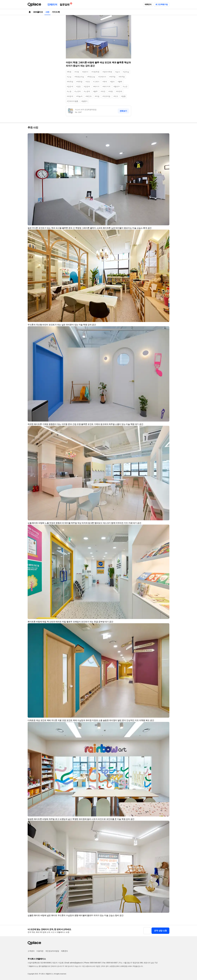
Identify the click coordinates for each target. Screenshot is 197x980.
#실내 (118, 72)
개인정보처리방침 (52, 951)
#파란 (103, 91)
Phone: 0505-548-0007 (93, 963)
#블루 (95, 91)
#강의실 (126, 72)
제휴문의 (148, 4)
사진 (47, 12)
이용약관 (40, 951)
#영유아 (85, 72)
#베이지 (96, 86)
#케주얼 (122, 77)
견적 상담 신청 (160, 931)
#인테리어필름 (73, 101)
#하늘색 (79, 96)
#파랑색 (70, 96)
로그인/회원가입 (162, 4)
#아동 (77, 72)
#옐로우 (117, 86)
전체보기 (123, 111)
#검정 (78, 86)
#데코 (116, 96)
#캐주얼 (112, 77)
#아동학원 (95, 72)
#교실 (69, 77)
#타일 (97, 96)
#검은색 (70, 86)
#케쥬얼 (79, 82)
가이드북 (56, 12)
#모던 (88, 82)
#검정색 (87, 86)
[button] (166, 136)
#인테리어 (102, 77)
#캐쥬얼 (70, 82)
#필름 (123, 96)
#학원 (69, 72)
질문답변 (65, 4)
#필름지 (84, 101)
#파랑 (111, 91)
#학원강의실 (79, 77)
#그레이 (96, 82)
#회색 (105, 82)
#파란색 (119, 91)
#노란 (125, 86)
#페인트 (89, 96)
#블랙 (120, 82)
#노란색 (78, 91)
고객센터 (31, 951)
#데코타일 (106, 96)
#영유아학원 (107, 72)
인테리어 (52, 5)
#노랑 (69, 91)
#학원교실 (91, 77)
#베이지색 (106, 86)
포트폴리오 (38, 12)
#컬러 (112, 82)
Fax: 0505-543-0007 (110, 963)
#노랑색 (87, 91)
